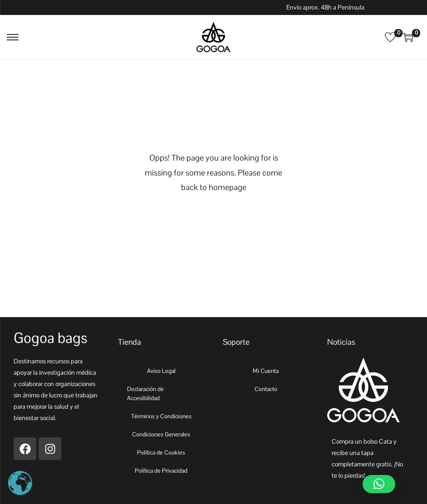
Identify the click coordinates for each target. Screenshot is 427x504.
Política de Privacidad (161, 471)
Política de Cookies (161, 453)
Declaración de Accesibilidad (145, 394)
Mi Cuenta (266, 371)
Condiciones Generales (161, 434)
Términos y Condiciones (161, 416)
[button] (379, 484)
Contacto (266, 389)
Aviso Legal (161, 371)
